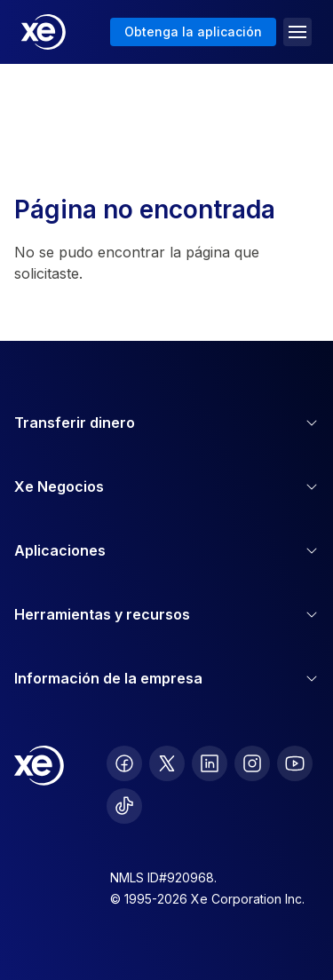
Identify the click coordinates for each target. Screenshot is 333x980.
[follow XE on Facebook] (124, 763)
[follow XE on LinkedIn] (210, 763)
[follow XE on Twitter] (167, 763)
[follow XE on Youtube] (295, 763)
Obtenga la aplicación (193, 32)
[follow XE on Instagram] (252, 763)
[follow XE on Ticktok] (124, 806)
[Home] (44, 32)
